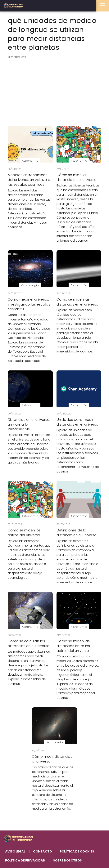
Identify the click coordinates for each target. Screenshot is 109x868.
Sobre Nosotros (67, 860)
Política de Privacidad (25, 860)
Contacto (43, 851)
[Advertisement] (54, 93)
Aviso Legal (15, 851)
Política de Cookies (77, 851)
